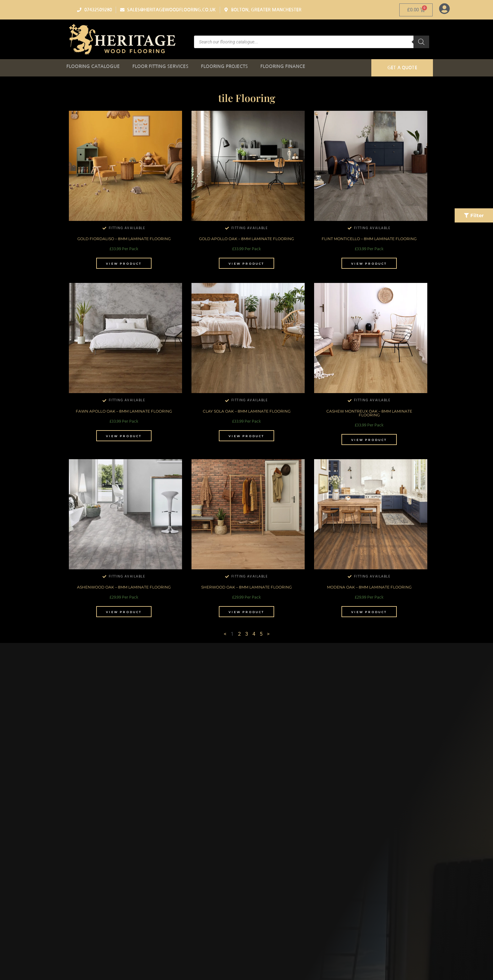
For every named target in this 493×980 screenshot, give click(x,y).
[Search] (421, 42)
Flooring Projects (224, 66)
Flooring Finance (283, 66)
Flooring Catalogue (93, 66)
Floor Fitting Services (160, 66)
